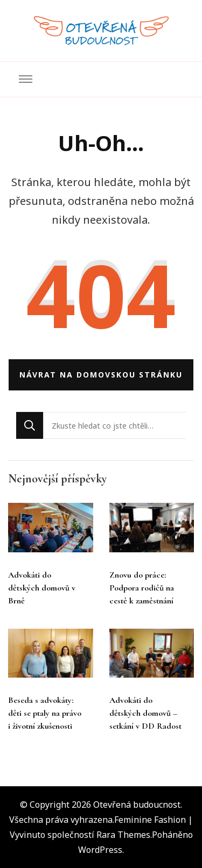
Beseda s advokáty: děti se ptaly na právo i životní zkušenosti (45, 713)
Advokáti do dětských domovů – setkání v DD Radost (145, 713)
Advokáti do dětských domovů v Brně (42, 588)
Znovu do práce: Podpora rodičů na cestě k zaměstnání (142, 588)
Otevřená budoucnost (137, 805)
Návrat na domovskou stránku (101, 375)
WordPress (100, 850)
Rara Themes (123, 835)
